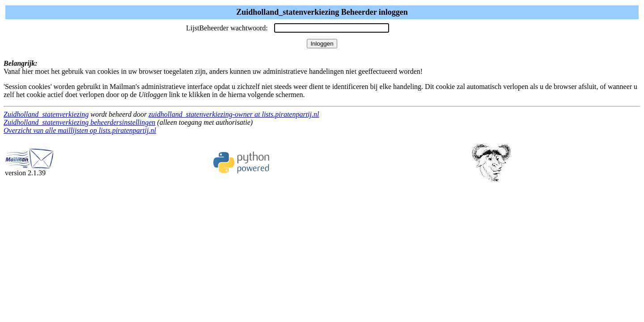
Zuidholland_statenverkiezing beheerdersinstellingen (79, 122)
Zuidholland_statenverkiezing (46, 114)
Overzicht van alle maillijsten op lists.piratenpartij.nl (80, 130)
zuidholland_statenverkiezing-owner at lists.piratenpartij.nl (234, 114)
